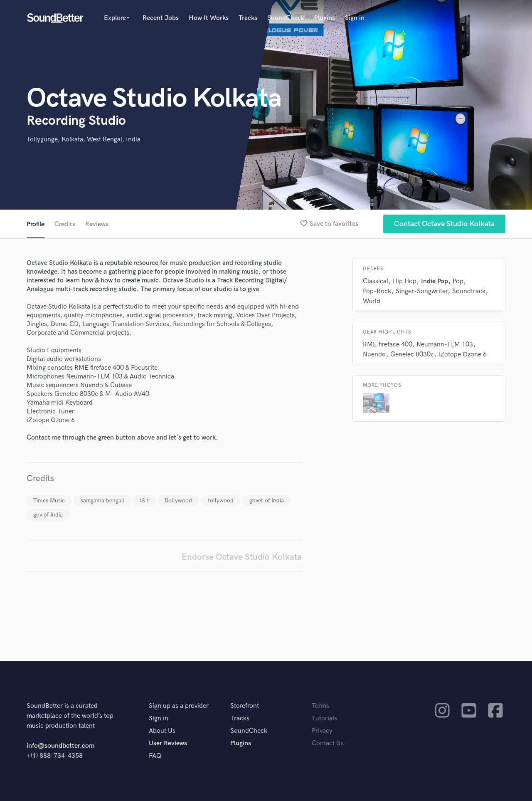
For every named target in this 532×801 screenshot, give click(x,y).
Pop (458, 281)
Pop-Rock (377, 291)
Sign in (355, 18)
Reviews (97, 224)
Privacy (322, 731)
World (372, 301)
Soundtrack (469, 291)
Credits (65, 224)
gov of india (48, 515)
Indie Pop (435, 281)
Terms (320, 706)
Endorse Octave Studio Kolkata (242, 557)
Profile (36, 224)
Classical (376, 281)
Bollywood (178, 501)
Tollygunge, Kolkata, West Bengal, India (84, 140)
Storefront (245, 706)
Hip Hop (405, 281)
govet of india (267, 501)
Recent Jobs (161, 18)
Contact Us (328, 743)
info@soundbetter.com (60, 746)
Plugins (325, 18)
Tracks (248, 18)
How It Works (209, 18)
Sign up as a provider (179, 706)
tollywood (221, 501)
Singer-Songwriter (422, 291)
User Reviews (168, 743)
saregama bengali (102, 501)
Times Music (49, 501)
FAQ (155, 756)
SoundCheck (286, 18)
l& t (144, 501)
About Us (162, 731)
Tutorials (324, 718)
